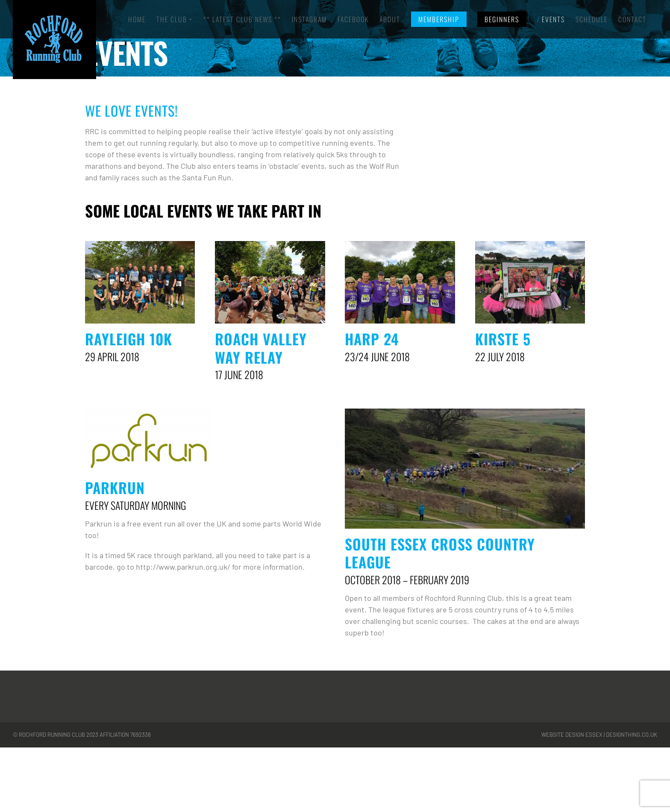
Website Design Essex (572, 735)
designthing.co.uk (632, 735)
